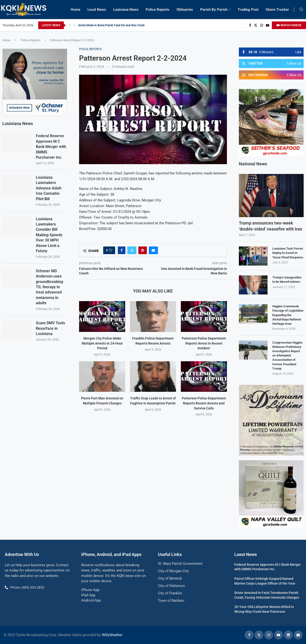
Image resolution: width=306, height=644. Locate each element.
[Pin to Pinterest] (143, 250)
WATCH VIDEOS (289, 25)
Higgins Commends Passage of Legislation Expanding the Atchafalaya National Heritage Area (288, 315)
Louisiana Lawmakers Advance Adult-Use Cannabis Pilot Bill (49, 188)
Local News (97, 10)
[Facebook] (250, 25)
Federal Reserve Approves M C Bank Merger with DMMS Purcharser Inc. (51, 147)
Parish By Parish (214, 10)
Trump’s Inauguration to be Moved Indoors (287, 280)
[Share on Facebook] (122, 250)
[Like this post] (111, 250)
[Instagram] (262, 25)
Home (75, 10)
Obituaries (185, 10)
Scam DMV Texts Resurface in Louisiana (50, 328)
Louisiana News (126, 10)
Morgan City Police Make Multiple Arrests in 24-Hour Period (102, 343)
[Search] (301, 10)
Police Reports (158, 10)
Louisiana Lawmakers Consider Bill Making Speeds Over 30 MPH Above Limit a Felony (49, 235)
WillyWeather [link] (112, 635)
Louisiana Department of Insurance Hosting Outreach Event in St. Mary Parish (127, 25)
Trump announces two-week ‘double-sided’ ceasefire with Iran (271, 226)
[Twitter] (256, 25)
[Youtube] (268, 25)
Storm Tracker (277, 10)
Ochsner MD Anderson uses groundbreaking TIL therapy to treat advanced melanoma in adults (49, 287)
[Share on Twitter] (132, 250)
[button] (70, 25)
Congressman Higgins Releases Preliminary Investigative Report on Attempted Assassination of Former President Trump (287, 356)
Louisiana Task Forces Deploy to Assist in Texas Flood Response (288, 253)
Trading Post (248, 10)
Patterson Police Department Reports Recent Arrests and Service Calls (204, 403)
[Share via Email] (153, 250)
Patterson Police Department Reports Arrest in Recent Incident (204, 343)
